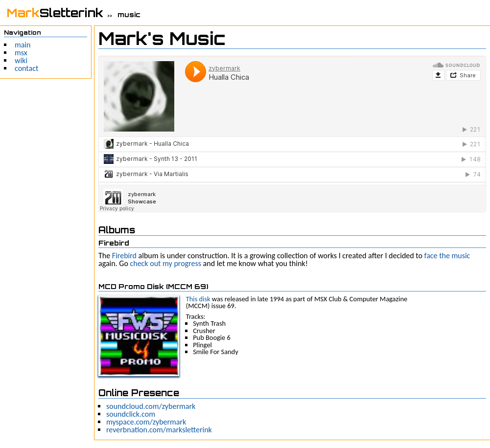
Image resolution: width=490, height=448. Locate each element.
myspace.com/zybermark (146, 422)
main (23, 45)
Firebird (124, 256)
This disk (198, 299)
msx (21, 53)
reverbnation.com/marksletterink (159, 430)
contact (26, 68)
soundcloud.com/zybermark (151, 406)
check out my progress (165, 263)
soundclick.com (131, 414)
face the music (447, 256)
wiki (21, 60)
